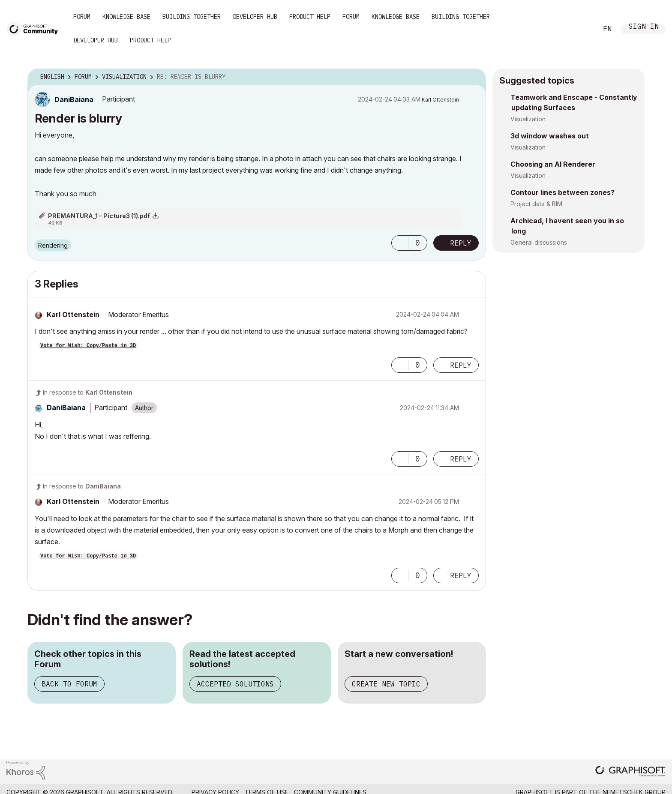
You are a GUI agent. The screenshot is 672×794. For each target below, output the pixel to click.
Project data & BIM (536, 204)
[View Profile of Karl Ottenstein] (440, 100)
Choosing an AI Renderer (553, 164)
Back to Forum (69, 684)
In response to (88, 392)
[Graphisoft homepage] (630, 772)
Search (582, 29)
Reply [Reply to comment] (461, 365)
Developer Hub (255, 17)
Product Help (310, 17)
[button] (400, 243)
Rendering (53, 245)
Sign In (644, 27)
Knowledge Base (126, 17)
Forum (82, 17)
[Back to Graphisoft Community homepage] (35, 28)
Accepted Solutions (235, 684)
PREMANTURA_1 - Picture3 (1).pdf (99, 216)
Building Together (192, 17)
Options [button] (474, 77)
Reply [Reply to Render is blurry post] (461, 243)
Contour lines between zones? (562, 192)
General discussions (539, 242)
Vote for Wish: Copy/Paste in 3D (88, 346)
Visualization (528, 119)
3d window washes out (550, 136)
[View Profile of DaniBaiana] (74, 99)
